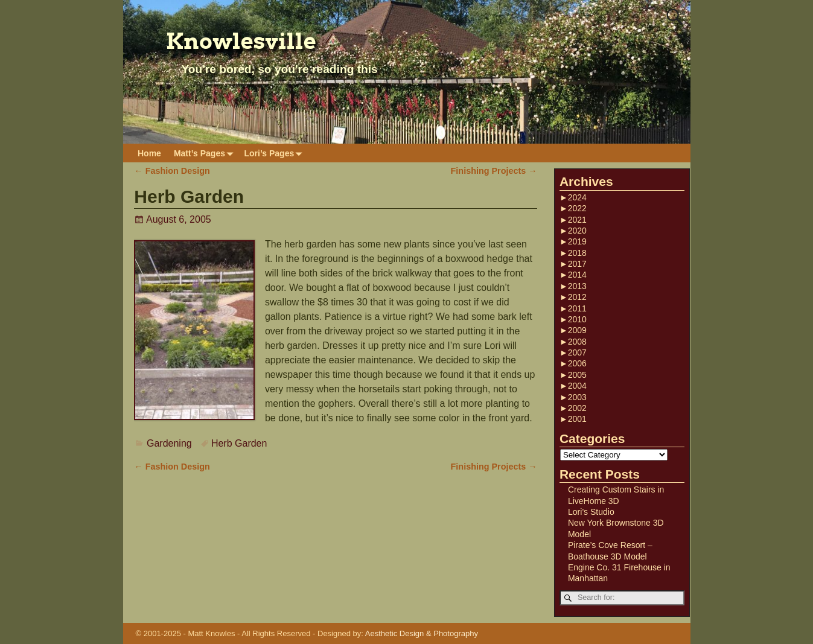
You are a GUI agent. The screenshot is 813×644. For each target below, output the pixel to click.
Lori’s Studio (591, 512)
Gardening (169, 443)
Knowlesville (241, 41)
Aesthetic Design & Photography (422, 633)
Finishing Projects (494, 171)
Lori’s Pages (275, 153)
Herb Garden (239, 443)
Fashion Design (172, 171)
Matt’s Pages (206, 153)
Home (149, 153)
